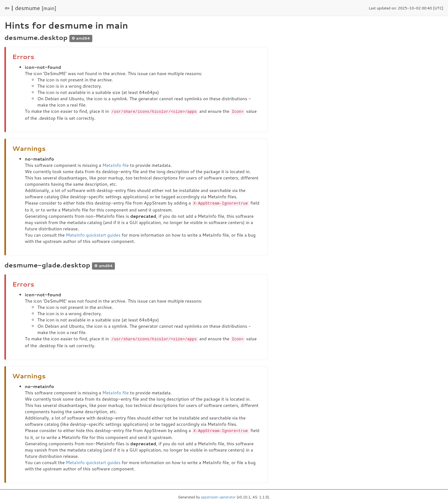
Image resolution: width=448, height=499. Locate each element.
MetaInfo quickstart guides (93, 234)
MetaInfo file (116, 165)
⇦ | (9, 8)
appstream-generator (218, 496)
